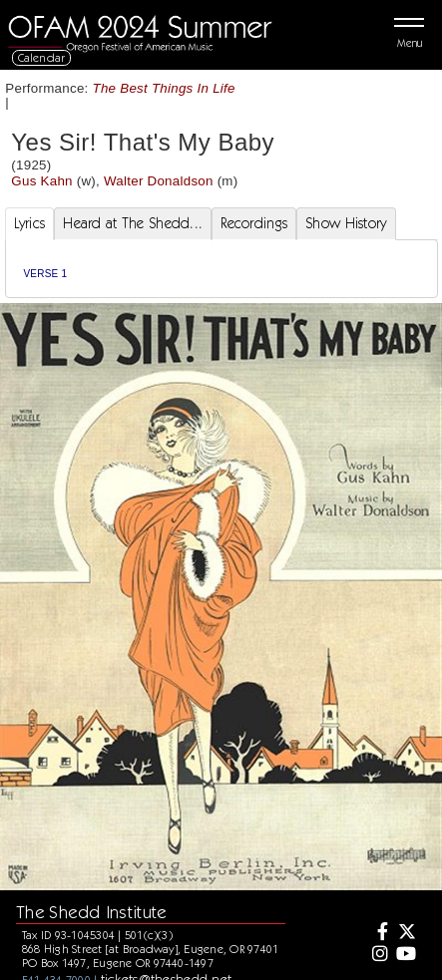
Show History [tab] (346, 223)
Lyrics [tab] (30, 223)
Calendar (42, 57)
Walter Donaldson (159, 181)
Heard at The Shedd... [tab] (133, 223)
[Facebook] (377, 933)
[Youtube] (405, 955)
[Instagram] (377, 955)
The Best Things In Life (164, 88)
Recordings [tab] (254, 223)
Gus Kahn (41, 181)
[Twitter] (405, 933)
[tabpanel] (221, 269)
